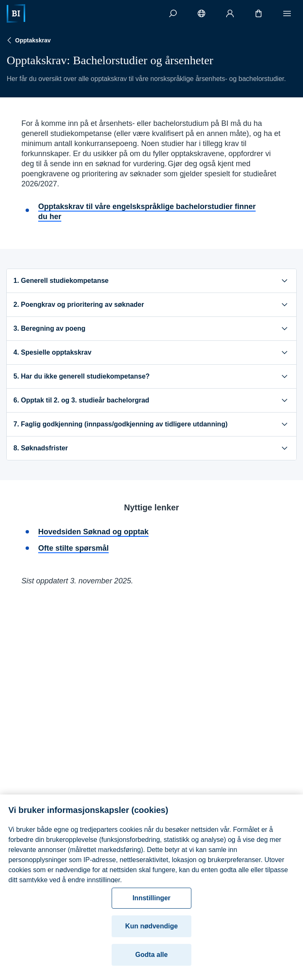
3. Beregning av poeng (151, 329)
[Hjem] (16, 13)
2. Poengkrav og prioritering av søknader (151, 305)
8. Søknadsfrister (151, 448)
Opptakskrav (28, 40)
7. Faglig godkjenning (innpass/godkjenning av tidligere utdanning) (151, 424)
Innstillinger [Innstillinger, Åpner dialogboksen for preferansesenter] (152, 905)
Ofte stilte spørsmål (73, 548)
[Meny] (287, 13)
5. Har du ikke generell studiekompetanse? (151, 376)
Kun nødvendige (151, 933)
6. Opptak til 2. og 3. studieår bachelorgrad (151, 400)
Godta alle (151, 962)
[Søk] (173, 13)
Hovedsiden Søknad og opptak (93, 532)
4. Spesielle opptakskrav (151, 353)
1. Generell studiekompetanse (151, 281)
